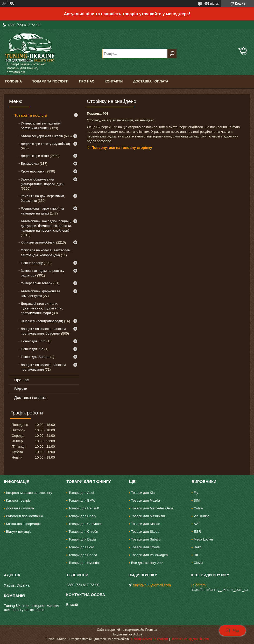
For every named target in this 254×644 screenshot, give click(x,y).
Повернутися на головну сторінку (122, 148)
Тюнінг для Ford (33, 341)
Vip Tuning (202, 516)
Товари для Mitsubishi (148, 516)
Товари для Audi (81, 493)
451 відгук (211, 4)
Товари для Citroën (83, 532)
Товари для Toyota (145, 547)
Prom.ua (151, 630)
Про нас (86, 81)
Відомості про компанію (24, 516)
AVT (197, 524)
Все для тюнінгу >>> (147, 563)
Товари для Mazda (146, 500)
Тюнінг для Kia (32, 349)
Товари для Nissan (146, 524)
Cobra (198, 508)
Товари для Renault (84, 508)
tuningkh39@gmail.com (152, 585)
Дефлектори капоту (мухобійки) (45, 144)
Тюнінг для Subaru (35, 357)
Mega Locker (203, 539)
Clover (199, 563)
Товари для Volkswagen (149, 555)
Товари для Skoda (145, 532)
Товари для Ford (81, 547)
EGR (197, 532)
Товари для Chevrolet (85, 524)
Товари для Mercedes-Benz (152, 508)
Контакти (114, 81)
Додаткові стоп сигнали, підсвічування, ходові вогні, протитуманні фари (42, 308)
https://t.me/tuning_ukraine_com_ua (220, 590)
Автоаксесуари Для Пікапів (42, 136)
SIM (197, 500)
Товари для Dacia (82, 539)
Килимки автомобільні (38, 242)
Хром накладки (33, 171)
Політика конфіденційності (190, 639)
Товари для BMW (82, 500)
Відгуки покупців (19, 532)
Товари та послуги (50, 81)
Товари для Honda (83, 555)
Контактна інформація (23, 524)
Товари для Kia (143, 493)
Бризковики (30, 164)
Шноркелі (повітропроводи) (42, 321)
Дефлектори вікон (35, 156)
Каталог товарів (18, 500)
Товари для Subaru (146, 539)
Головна (13, 81)
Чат (232, 631)
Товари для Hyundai (84, 563)
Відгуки (21, 389)
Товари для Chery (82, 516)
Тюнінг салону (32, 263)
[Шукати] (172, 54)
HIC (196, 555)
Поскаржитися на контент (150, 639)
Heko (197, 547)
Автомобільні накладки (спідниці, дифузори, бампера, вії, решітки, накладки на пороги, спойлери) (47, 226)
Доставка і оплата (151, 81)
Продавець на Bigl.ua (127, 634)
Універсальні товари (37, 283)
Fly (196, 493)
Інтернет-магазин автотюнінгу (29, 493)
